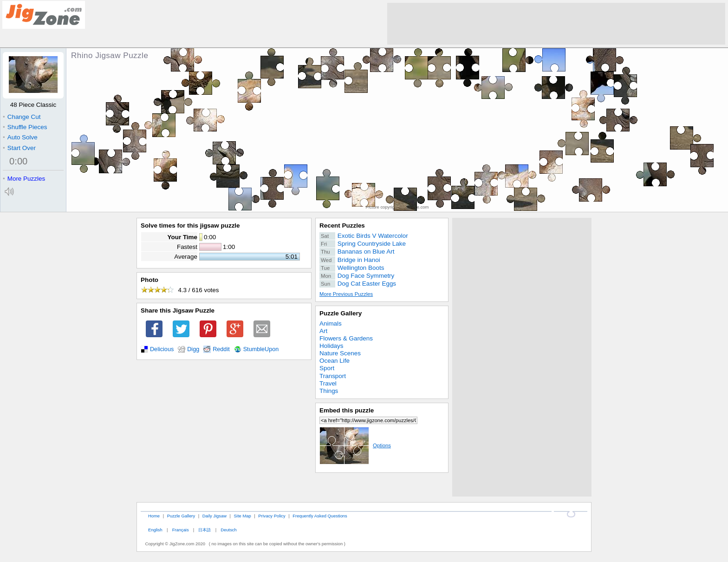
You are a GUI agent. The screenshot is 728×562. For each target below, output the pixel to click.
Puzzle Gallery (341, 313)
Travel (328, 383)
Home (154, 516)
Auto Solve (20, 137)
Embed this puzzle (347, 410)
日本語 (205, 530)
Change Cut (22, 117)
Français (181, 530)
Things (329, 391)
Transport (333, 376)
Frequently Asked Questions (320, 516)
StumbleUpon (261, 349)
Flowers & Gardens (346, 338)
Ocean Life (335, 361)
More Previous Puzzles (346, 294)
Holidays (331, 346)
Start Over (19, 148)
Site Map (243, 516)
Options (355, 445)
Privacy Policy (272, 516)
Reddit (221, 349)
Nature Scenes (340, 353)
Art (323, 331)
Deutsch (228, 530)
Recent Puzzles (342, 225)
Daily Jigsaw (214, 516)
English (155, 530)
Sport (327, 368)
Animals (331, 323)
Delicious (162, 349)
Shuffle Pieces (25, 127)
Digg (193, 349)
